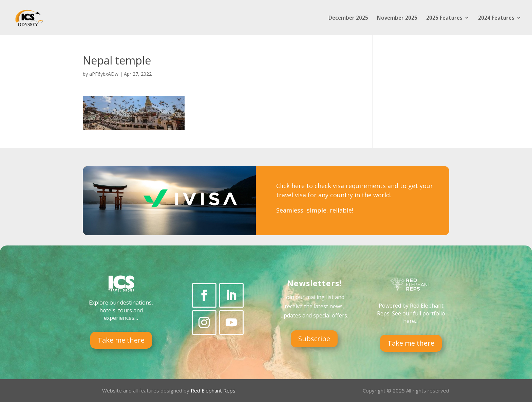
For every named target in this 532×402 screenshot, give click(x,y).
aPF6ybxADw (104, 74)
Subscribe (314, 339)
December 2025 (348, 18)
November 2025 (397, 18)
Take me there (121, 340)
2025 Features (444, 18)
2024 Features (496, 18)
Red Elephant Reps (214, 390)
